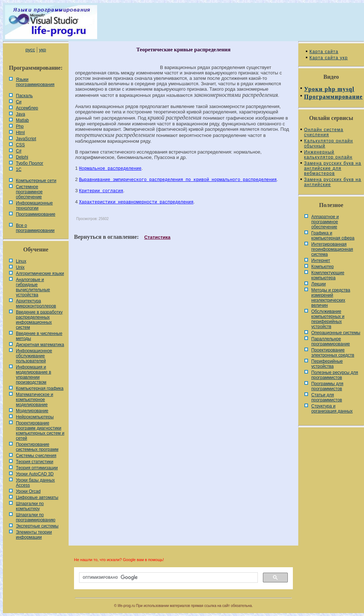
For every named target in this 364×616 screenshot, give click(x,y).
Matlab (22, 120)
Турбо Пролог (30, 163)
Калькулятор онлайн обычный (329, 143)
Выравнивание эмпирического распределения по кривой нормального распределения (178, 180)
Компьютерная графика (40, 388)
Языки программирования (35, 82)
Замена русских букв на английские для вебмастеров (333, 168)
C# (19, 151)
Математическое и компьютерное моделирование (34, 400)
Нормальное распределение (110, 169)
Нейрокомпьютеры (35, 417)
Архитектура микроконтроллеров (36, 303)
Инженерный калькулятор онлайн (328, 155)
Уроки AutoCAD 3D (35, 474)
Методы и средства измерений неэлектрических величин (331, 298)
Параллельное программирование (331, 341)
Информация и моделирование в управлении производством (34, 375)
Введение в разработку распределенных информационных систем (39, 320)
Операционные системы (336, 333)
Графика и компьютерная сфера (333, 236)
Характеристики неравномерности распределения (136, 202)
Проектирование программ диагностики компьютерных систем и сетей (40, 431)
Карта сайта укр (329, 58)
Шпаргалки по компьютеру (30, 506)
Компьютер (322, 267)
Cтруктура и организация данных (332, 409)
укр (42, 50)
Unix (20, 267)
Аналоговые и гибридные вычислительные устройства (33, 287)
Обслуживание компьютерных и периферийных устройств (328, 319)
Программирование (36, 214)
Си (19, 102)
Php (20, 126)
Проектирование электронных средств (333, 353)
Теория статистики (34, 462)
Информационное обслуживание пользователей (34, 356)
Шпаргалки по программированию (36, 517)
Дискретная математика (40, 345)
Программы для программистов (327, 386)
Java (20, 114)
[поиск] (168, 578)
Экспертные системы (37, 526)
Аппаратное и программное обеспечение (325, 222)
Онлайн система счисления (324, 132)
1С (19, 169)
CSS (20, 145)
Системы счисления (36, 456)
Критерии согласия (101, 191)
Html (20, 133)
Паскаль (24, 96)
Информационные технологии (34, 206)
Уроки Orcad (28, 491)
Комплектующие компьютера (328, 275)
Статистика (157, 237)
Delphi (22, 157)
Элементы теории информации (34, 535)
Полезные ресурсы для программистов (335, 375)
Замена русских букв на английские (333, 182)
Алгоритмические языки (40, 273)
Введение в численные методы (39, 336)
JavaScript (26, 139)
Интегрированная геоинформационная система (332, 249)
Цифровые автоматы (37, 497)
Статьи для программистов (327, 397)
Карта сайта (324, 52)
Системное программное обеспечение (29, 192)
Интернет (321, 260)
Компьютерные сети (36, 181)
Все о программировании (35, 228)
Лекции (318, 284)
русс (30, 50)
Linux (21, 261)
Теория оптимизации (37, 468)
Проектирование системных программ (37, 447)
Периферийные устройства (327, 364)
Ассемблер (27, 108)
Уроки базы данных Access (35, 483)
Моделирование (32, 411)
